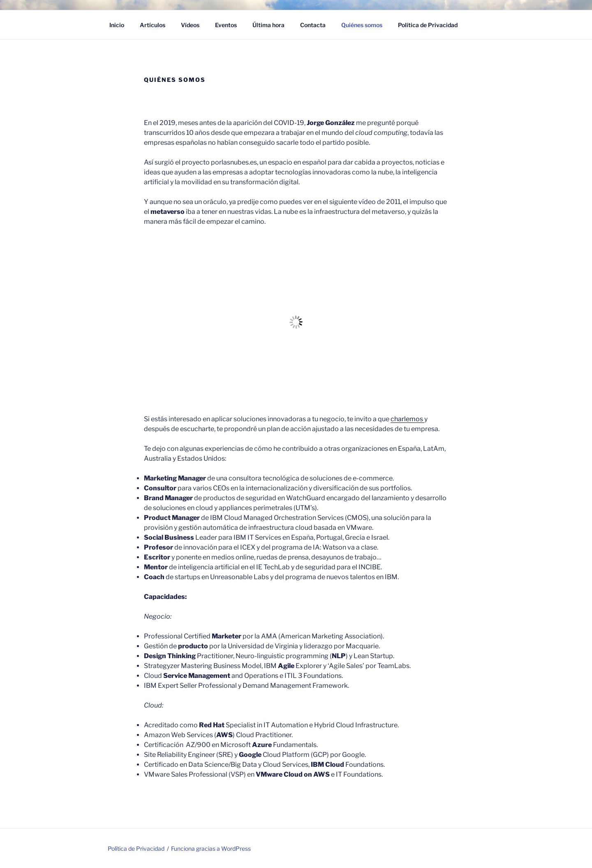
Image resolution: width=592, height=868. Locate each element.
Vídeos (190, 25)
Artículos (153, 25)
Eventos (226, 25)
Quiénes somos (362, 25)
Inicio (117, 25)
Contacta (313, 25)
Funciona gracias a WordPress (211, 848)
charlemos (407, 419)
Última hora (268, 25)
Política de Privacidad (428, 25)
